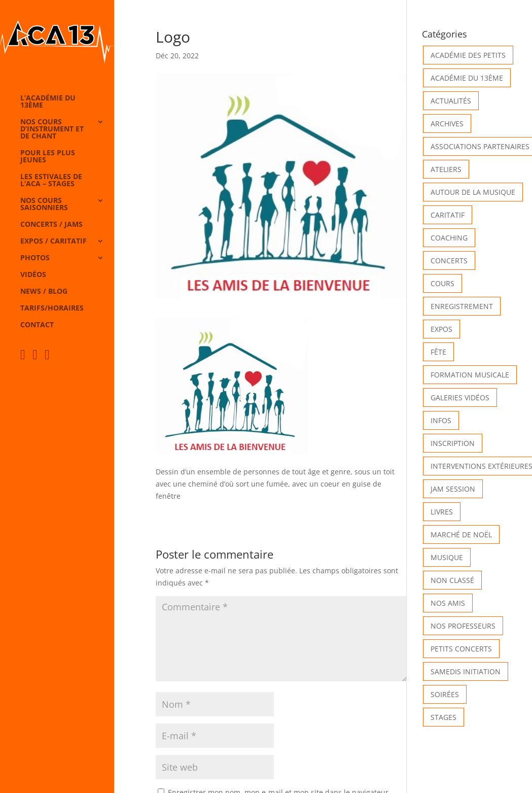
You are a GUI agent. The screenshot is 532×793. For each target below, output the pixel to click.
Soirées (445, 694)
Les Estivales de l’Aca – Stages (51, 181)
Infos (441, 420)
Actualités (451, 101)
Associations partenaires (480, 146)
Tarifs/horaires (52, 308)
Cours (442, 283)
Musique (447, 557)
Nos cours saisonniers (44, 204)
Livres (442, 512)
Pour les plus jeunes (48, 157)
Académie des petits (468, 55)
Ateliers (446, 169)
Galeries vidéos (460, 398)
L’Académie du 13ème (48, 102)
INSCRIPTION (453, 443)
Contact (37, 325)
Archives (447, 124)
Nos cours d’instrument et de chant (52, 129)
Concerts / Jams (51, 225)
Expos (441, 329)
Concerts (449, 261)
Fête (438, 352)
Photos (35, 258)
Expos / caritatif (54, 242)
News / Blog (44, 292)
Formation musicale (470, 375)
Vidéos (33, 275)
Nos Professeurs (463, 626)
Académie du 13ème (467, 78)
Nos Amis (448, 603)
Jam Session (453, 489)
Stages (444, 717)
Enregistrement (462, 306)
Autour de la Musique (473, 192)
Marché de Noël (461, 535)
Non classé (452, 580)
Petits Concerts (461, 649)
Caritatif (448, 215)
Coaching (449, 238)
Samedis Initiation (466, 671)
